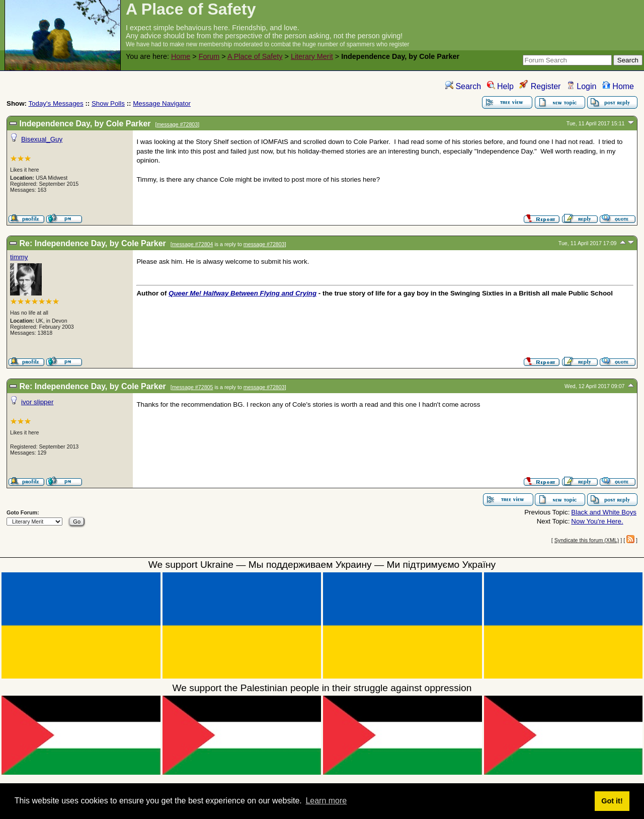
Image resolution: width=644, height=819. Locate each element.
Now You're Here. (597, 521)
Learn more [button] (326, 801)
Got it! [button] (612, 801)
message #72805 (193, 387)
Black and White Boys (604, 512)
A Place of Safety (255, 56)
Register (540, 86)
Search (463, 86)
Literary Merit (312, 56)
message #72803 (177, 124)
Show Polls (108, 103)
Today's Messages (56, 103)
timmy (19, 257)
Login (582, 86)
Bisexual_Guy (42, 139)
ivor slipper (37, 402)
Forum (209, 56)
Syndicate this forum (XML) (587, 540)
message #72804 (193, 244)
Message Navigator (162, 103)
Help (500, 86)
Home (181, 56)
